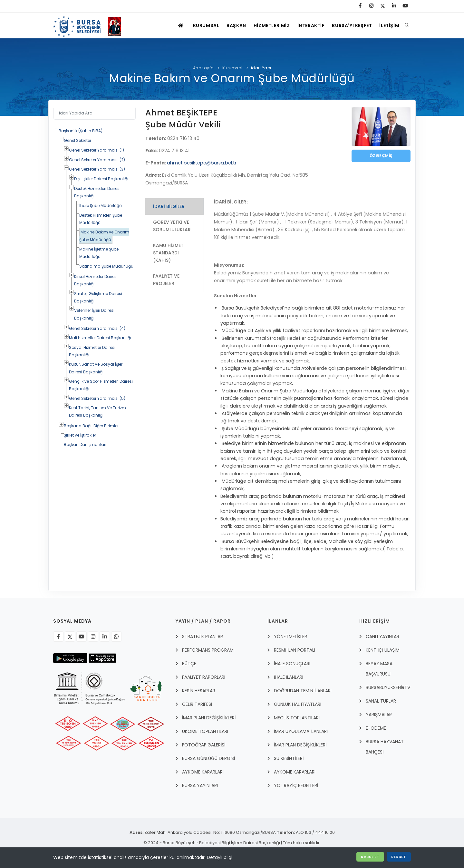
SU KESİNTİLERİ (289, 758)
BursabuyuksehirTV (388, 687)
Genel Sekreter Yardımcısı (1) (97, 150)
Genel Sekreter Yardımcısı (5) (97, 398)
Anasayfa (203, 68)
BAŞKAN (229, 25)
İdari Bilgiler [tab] (169, 206)
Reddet (399, 857)
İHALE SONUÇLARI (292, 664)
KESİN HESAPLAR (199, 691)
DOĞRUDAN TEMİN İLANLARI (303, 691)
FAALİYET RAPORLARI (204, 677)
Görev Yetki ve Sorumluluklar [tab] (172, 226)
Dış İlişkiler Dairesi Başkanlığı (101, 179)
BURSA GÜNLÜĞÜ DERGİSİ (208, 758)
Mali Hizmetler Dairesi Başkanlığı (100, 338)
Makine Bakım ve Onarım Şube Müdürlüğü (104, 236)
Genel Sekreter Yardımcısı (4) (97, 328)
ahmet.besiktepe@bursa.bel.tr (202, 163)
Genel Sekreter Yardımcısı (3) (97, 169)
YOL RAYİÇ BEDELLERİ (296, 785)
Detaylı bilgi (220, 857)
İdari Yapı (261, 68)
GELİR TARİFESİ (197, 704)
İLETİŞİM (389, 25)
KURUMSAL (197, 25)
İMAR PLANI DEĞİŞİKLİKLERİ (209, 718)
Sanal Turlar (381, 701)
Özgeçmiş (381, 156)
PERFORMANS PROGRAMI (208, 650)
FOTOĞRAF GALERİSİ (204, 745)
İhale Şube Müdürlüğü (101, 206)
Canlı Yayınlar (382, 636)
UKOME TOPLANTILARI (205, 731)
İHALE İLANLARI (289, 677)
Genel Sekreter (77, 140)
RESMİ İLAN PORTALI (295, 650)
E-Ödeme (376, 728)
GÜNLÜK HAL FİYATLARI (298, 704)
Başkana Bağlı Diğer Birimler (91, 426)
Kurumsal (232, 68)
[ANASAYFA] (171, 25)
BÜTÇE (189, 664)
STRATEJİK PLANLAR (203, 636)
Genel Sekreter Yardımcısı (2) (97, 160)
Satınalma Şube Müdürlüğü (106, 266)
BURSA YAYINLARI (200, 785)
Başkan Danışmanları (85, 444)
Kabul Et (370, 857)
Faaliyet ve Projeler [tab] (166, 280)
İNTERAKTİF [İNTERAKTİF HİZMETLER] (307, 25)
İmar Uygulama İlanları (301, 731)
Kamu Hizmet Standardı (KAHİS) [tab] (168, 253)
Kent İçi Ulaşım (383, 650)
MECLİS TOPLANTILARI (297, 718)
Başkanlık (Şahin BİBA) (81, 131)
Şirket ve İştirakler (80, 435)
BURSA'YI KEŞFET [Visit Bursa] (350, 25)
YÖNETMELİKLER (290, 636)
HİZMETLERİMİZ (266, 25)
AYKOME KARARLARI (203, 772)
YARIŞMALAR (379, 715)
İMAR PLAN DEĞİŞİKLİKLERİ (300, 745)
